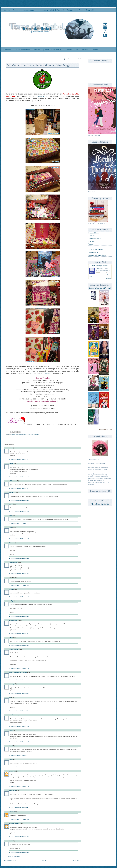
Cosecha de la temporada (24, 10)
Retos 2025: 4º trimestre (96, 250)
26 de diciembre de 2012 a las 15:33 (19, 837)
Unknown (12, 771)
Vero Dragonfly (14, 620)
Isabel (11, 746)
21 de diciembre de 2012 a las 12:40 (19, 726)
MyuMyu (12, 684)
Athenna (12, 543)
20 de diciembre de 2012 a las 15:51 (19, 634)
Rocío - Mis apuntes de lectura (18, 672)
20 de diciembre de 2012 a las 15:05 (19, 585)
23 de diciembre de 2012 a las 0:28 (19, 808)
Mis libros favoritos (100, 504)
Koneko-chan (13, 715)
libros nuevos (16, 435)
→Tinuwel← (13, 481)
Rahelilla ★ (12, 790)
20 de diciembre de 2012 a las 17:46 (19, 668)
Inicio (44, 860)
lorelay (11, 601)
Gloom (11, 589)
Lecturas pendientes (94, 247)
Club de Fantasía (57, 10)
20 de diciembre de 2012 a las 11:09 (19, 512)
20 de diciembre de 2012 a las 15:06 (19, 597)
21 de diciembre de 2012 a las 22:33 (19, 755)
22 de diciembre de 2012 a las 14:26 (19, 786)
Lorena (11, 463)
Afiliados (85, 50)
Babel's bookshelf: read (100, 288)
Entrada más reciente (10, 860)
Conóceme (8, 50)
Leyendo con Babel (75, 10)
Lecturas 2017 (57, 50)
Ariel (11, 516)
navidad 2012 (24, 435)
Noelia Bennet (13, 562)
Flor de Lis (12, 492)
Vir (10, 697)
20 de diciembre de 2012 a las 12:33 (19, 558)
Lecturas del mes (94, 233)
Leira (11, 504)
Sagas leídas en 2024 (95, 239)
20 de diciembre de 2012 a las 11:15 (19, 523)
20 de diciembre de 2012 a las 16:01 (19, 645)
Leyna (11, 841)
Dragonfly (48, 373)
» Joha (11, 638)
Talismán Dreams (14, 823)
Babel (97, 269)
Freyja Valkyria (14, 649)
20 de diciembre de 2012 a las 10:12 (19, 459)
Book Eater (43, 96)
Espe (10, 527)
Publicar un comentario (13, 856)
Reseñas (7, 10)
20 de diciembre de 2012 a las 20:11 (19, 694)
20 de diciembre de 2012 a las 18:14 (19, 680)
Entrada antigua (76, 860)
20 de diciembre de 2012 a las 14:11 (19, 574)
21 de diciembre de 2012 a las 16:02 (19, 742)
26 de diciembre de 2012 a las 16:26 (19, 852)
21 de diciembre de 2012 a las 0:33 (19, 711)
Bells (10, 448)
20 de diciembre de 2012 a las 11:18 (19, 539)
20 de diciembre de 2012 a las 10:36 (19, 500)
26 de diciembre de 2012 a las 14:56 (19, 819)
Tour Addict (91, 10)
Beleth (11, 730)
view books (108, 278)
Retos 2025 (92, 236)
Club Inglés (92, 241)
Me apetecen (42, 10)
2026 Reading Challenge (100, 266)
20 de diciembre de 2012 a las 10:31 (19, 488)
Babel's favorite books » (105, 429)
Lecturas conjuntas (41, 50)
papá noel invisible (34, 435)
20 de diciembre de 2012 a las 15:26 (19, 616)
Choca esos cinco (23, 50)
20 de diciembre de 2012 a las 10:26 (19, 477)
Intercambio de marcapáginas (97, 255)
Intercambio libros (94, 252)
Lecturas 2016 (72, 50)
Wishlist (94, 50)
